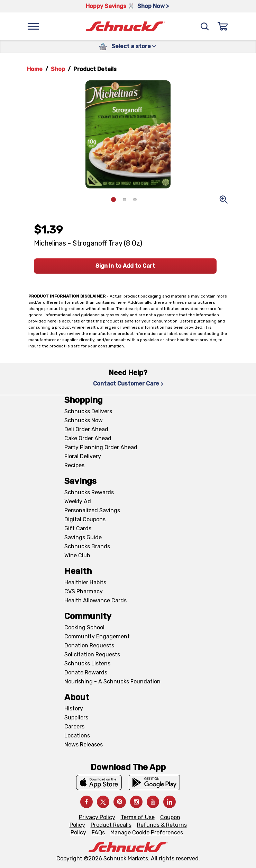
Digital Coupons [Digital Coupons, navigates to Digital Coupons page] (85, 519)
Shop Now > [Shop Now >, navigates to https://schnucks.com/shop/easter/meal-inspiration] (153, 6)
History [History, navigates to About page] (74, 708)
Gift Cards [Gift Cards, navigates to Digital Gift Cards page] (78, 528)
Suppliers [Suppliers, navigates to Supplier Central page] (76, 718)
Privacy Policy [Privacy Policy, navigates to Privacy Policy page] (97, 817)
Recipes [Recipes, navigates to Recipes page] (74, 465)
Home (35, 69)
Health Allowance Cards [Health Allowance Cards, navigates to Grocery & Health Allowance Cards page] (95, 600)
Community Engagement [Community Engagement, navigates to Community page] (97, 636)
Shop (58, 69)
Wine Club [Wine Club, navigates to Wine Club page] (77, 555)
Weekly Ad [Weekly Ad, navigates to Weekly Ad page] (78, 501)
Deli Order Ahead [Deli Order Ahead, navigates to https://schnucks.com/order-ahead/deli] (86, 429)
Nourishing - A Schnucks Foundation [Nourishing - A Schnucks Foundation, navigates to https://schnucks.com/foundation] (112, 681)
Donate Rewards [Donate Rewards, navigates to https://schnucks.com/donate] (86, 672)
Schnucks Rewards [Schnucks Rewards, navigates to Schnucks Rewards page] (89, 492)
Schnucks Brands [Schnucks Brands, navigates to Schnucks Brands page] (87, 546)
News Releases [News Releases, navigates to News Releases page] (84, 745)
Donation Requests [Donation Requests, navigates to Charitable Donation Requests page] (89, 645)
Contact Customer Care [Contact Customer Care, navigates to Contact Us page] (128, 384)
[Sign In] (223, 26)
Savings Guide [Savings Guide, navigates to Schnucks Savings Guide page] (83, 537)
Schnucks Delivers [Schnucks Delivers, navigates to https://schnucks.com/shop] (88, 411)
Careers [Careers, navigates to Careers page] (74, 727)
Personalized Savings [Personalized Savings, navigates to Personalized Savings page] (92, 510)
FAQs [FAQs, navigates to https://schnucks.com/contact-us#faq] (98, 832)
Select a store (134, 46)
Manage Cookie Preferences (147, 832)
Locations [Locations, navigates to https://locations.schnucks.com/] (77, 736)
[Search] (205, 26)
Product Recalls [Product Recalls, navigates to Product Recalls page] (111, 825)
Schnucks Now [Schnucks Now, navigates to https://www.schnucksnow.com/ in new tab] (84, 420)
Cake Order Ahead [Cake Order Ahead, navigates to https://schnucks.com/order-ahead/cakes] (88, 438)
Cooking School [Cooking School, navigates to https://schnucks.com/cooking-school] (84, 627)
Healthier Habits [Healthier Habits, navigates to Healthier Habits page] (85, 582)
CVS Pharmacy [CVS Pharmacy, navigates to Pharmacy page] (84, 591)
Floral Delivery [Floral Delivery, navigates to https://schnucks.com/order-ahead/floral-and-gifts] (83, 456)
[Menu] (33, 26)
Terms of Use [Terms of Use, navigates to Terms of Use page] (138, 817)
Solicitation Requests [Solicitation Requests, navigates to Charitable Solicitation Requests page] (92, 654)
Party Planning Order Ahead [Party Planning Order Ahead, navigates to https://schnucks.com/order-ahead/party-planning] (101, 447)
